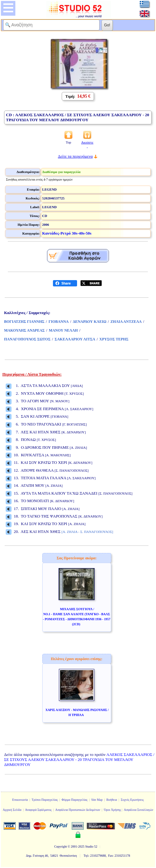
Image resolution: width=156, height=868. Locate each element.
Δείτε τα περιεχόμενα (75, 156)
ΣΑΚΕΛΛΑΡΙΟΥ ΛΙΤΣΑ (75, 339)
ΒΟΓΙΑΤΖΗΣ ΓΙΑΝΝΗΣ (24, 322)
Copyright (61, 846)
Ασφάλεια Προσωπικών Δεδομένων (78, 810)
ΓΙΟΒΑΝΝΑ (59, 322)
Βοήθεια (112, 800)
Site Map (97, 800)
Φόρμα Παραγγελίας (74, 800)
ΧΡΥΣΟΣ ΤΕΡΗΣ (114, 339)
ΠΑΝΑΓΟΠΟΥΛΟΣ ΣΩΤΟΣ (27, 339)
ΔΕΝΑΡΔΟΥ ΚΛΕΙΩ (89, 322)
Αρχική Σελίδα (12, 810)
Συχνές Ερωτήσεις (132, 800)
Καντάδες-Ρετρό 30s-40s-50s (67, 233)
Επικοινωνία (20, 800)
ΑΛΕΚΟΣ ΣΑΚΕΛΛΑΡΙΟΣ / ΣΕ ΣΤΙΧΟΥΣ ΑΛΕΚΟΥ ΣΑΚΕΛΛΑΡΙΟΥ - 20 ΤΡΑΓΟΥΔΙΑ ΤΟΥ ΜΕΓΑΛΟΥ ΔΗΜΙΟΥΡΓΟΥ (79, 759)
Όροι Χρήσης (112, 810)
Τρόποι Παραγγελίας (45, 800)
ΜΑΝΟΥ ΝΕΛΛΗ (63, 330)
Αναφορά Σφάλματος (38, 810)
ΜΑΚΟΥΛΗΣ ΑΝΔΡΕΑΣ (24, 330)
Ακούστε (87, 144)
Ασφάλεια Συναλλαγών (138, 810)
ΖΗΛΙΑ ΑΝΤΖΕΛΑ (126, 322)
